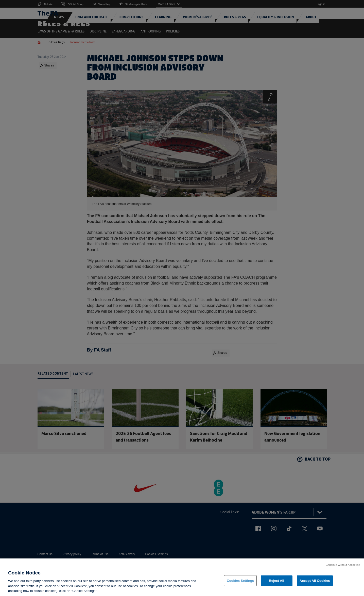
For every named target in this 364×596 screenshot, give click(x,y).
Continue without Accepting (343, 568)
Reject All (276, 584)
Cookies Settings (240, 584)
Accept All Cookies (315, 584)
